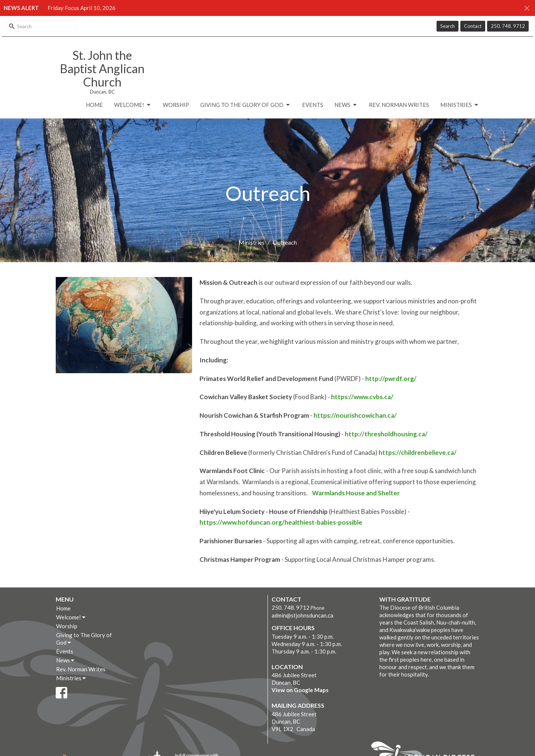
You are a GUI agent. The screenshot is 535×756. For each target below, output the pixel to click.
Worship (176, 105)
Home (94, 105)
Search (448, 26)
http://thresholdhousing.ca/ (386, 434)
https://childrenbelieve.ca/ (418, 452)
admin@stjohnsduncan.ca (302, 615)
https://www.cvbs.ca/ (362, 397)
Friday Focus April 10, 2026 (82, 8)
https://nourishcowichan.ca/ (355, 415)
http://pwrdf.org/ (391, 379)
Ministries (460, 105)
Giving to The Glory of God (246, 105)
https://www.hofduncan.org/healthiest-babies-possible (281, 522)
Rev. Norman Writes (399, 105)
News (346, 105)
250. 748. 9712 (508, 26)
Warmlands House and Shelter (356, 493)
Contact (473, 26)
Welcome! (133, 105)
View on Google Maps (300, 690)
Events (313, 105)
